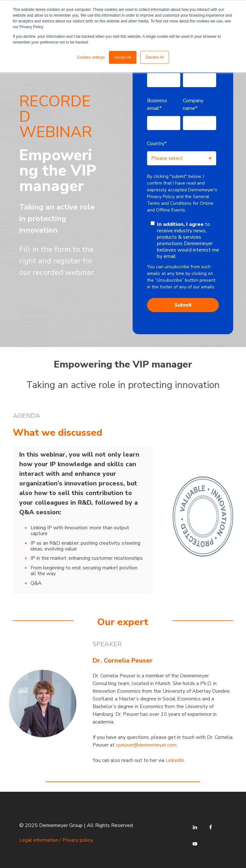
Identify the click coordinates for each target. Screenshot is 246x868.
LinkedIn (175, 760)
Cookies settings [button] (91, 57)
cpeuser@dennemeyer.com (146, 745)
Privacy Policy (161, 197)
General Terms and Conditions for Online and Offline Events (180, 203)
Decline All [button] (155, 57)
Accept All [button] (123, 57)
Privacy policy (78, 840)
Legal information (39, 840)
